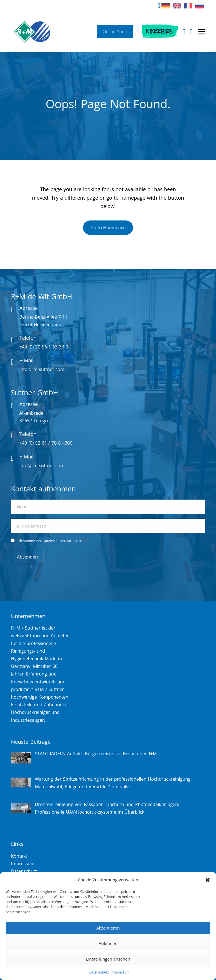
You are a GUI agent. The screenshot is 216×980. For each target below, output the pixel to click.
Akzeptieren (108, 928)
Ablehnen (108, 943)
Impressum (121, 972)
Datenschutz (99, 972)
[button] (208, 880)
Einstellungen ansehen (108, 959)
